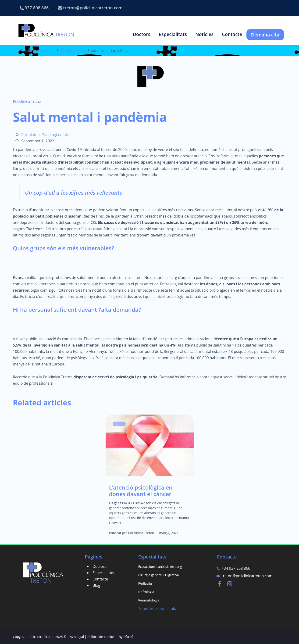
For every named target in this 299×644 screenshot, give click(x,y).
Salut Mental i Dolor (40, 51)
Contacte (100, 579)
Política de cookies (101, 637)
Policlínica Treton (28, 101)
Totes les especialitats (157, 608)
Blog (96, 585)
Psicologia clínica (73, 51)
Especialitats (103, 573)
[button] (141, 34)
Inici (16, 51)
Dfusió (128, 637)
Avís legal (77, 637)
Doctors (99, 566)
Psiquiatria (30, 135)
